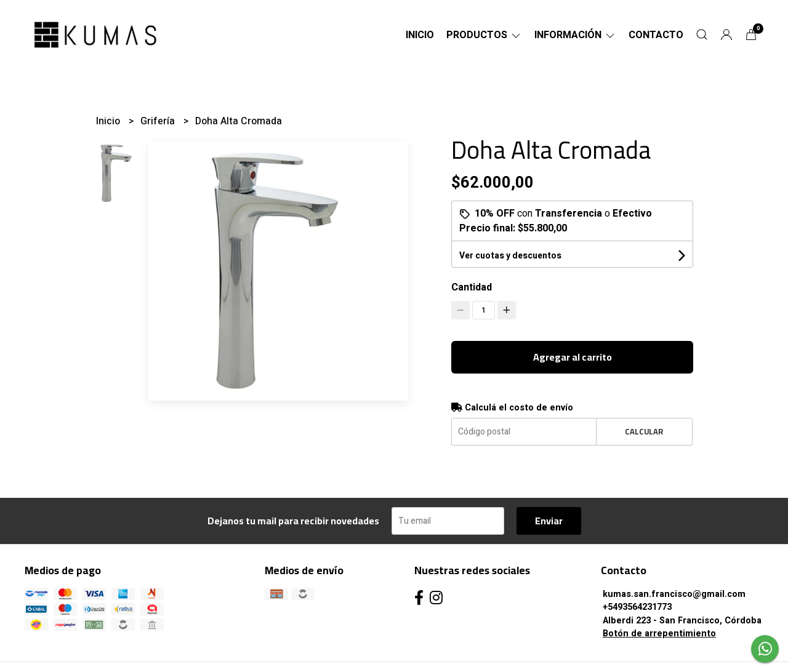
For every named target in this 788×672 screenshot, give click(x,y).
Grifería (159, 121)
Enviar (549, 521)
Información (575, 35)
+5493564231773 (637, 607)
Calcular (644, 431)
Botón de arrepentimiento (659, 634)
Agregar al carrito (573, 357)
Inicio (420, 35)
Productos (484, 35)
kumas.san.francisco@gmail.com (674, 594)
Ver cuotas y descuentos (510, 256)
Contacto (656, 35)
